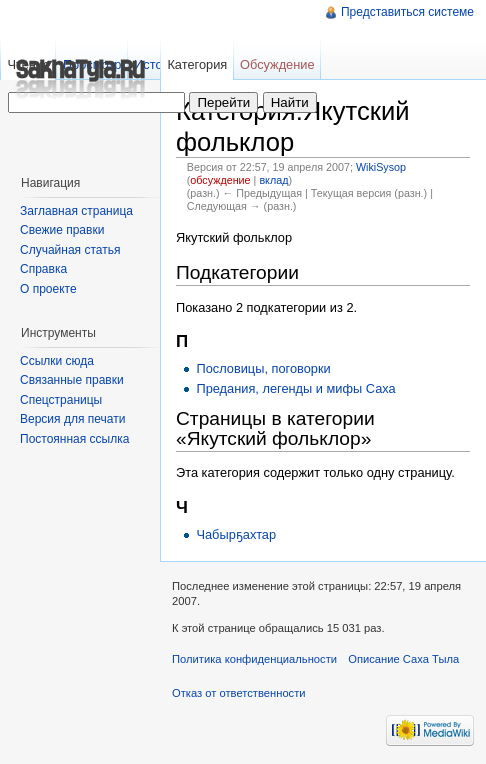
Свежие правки (62, 230)
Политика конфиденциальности (254, 659)
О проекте (48, 289)
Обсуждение (277, 64)
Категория (197, 64)
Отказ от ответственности (239, 693)
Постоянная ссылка (74, 439)
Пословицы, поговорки (263, 368)
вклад (273, 180)
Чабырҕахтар (236, 534)
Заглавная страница (76, 211)
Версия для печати (72, 419)
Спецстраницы (61, 400)
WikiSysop (381, 167)
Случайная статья (70, 250)
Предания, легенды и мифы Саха (295, 388)
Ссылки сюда (57, 361)
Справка (43, 269)
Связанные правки (72, 380)
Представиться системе (407, 12)
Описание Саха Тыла (403, 659)
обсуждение (220, 180)
